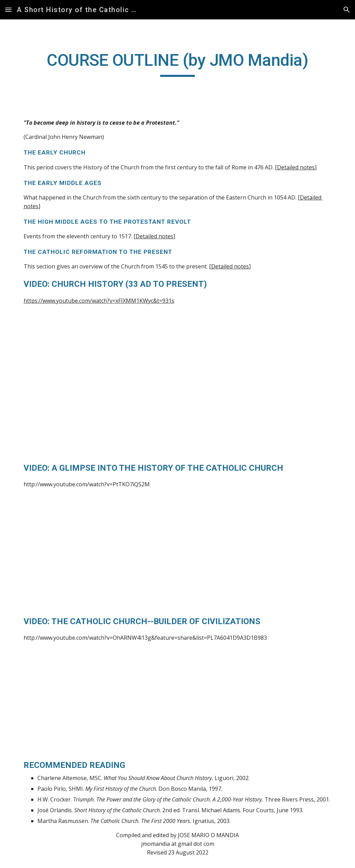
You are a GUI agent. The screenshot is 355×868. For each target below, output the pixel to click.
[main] (178, 63)
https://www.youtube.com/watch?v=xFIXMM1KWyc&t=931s (99, 301)
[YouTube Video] (97, 390)
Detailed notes (296, 167)
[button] (8, 10)
